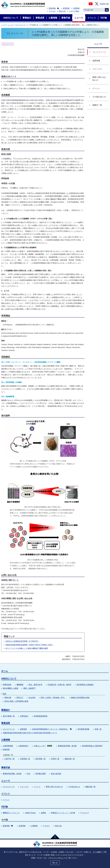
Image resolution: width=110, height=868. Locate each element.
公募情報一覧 (25, 759)
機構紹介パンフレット (11, 813)
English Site (104, 4)
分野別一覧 (55, 759)
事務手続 (6, 768)
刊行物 (5, 807)
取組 (5, 694)
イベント (37, 787)
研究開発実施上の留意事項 (92, 746)
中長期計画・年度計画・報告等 (59, 685)
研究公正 (20, 698)
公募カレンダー (43, 746)
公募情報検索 (8, 746)
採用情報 (66, 8)
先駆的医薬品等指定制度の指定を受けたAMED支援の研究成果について (30, 733)
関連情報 (6, 749)
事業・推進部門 (29, 688)
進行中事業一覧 (9, 716)
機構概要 (20, 685)
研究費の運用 (41, 774)
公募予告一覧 (10, 759)
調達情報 (54, 8)
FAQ (29, 774)
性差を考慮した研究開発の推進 (16, 701)
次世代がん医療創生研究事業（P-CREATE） (22, 641)
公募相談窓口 (23, 746)
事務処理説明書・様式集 (67, 746)
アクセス (52, 11)
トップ (3, 25)
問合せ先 (62, 11)
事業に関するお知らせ (54, 787)
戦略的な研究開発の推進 (80, 698)
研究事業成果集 (84, 729)
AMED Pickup (30, 813)
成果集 (43, 813)
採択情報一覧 (40, 759)
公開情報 (76, 8)
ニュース (10, 25)
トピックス (24, 787)
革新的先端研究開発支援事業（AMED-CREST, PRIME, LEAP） (30, 645)
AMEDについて (9, 679)
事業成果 (6, 723)
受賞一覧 (98, 729)
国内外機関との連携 (10, 688)
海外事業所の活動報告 (85, 685)
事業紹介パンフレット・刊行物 (63, 813)
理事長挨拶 (7, 685)
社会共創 (32, 698)
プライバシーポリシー (57, 858)
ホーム (5, 671)
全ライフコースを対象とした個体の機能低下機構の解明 (27, 648)
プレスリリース (20, 25)
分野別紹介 (24, 716)
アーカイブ (85, 813)
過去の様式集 (56, 774)
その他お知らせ (74, 787)
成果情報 (23, 729)
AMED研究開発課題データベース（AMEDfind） (52, 729)
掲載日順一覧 (70, 759)
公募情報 (6, 740)
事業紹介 (6, 710)
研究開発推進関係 (41, 716)
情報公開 (8, 698)
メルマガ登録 (74, 11)
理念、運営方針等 (35, 685)
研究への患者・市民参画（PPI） (53, 698)
